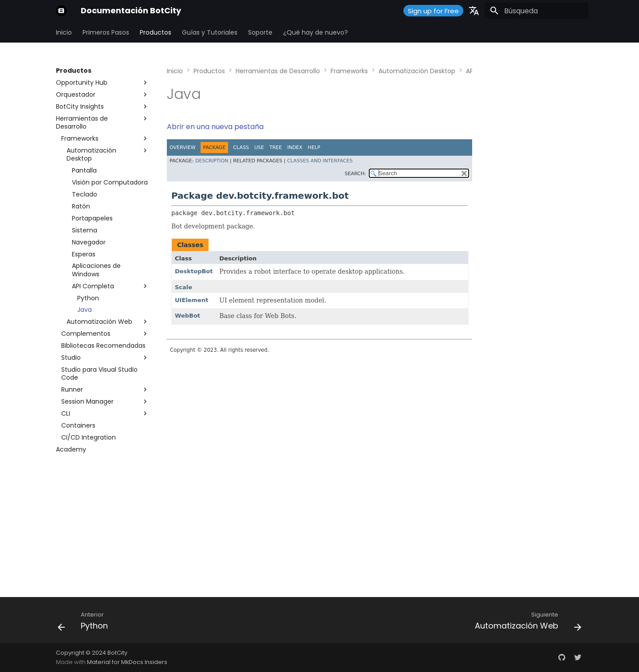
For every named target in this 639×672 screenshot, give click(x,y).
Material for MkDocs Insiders (127, 662)
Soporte (260, 32)
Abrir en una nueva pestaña (215, 127)
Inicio (64, 32)
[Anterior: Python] (85, 623)
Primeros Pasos (106, 32)
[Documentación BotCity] (61, 11)
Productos (156, 32)
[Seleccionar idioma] (474, 11)
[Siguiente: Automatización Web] (525, 623)
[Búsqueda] (536, 11)
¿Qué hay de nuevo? (316, 32)
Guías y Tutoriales (210, 32)
